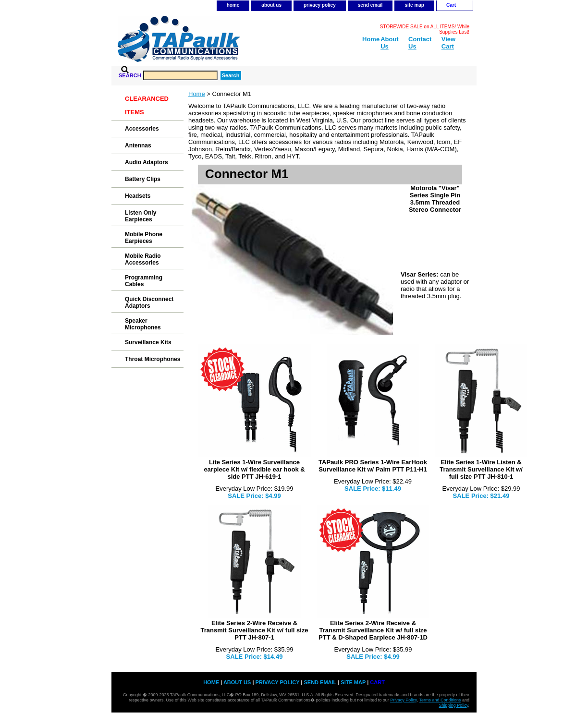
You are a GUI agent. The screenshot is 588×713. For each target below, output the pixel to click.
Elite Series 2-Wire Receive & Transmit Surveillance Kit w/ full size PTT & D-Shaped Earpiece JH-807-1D (373, 630)
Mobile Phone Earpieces (144, 238)
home (233, 5)
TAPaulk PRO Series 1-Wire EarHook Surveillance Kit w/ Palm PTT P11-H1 (373, 466)
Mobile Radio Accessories (143, 259)
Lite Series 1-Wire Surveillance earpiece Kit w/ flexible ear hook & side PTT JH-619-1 (254, 469)
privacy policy (320, 5)
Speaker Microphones (143, 324)
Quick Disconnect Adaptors (149, 302)
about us (271, 5)
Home (197, 94)
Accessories (142, 129)
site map (414, 5)
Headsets (138, 196)
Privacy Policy (403, 700)
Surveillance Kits (148, 342)
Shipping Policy (454, 705)
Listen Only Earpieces (141, 216)
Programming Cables (144, 281)
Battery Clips (143, 179)
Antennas (138, 145)
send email (370, 5)
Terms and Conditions (440, 700)
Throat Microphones (153, 359)
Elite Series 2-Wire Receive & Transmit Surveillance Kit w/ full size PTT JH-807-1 (255, 630)
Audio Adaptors (147, 162)
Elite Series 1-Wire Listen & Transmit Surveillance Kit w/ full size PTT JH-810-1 (481, 469)
